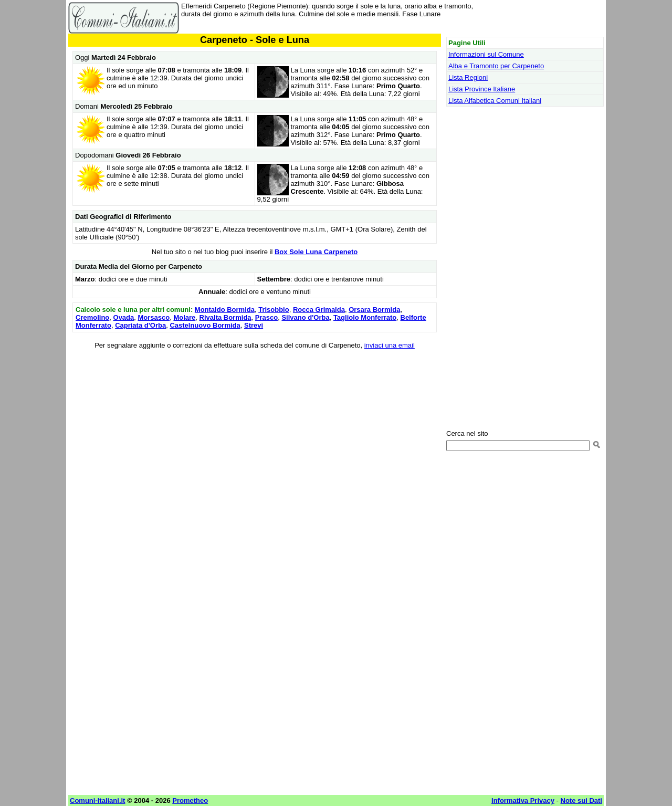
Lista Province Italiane (482, 89)
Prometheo (190, 800)
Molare (184, 317)
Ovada (124, 317)
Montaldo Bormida (225, 310)
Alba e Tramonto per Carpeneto (496, 66)
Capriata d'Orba (140, 325)
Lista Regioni (468, 77)
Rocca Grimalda (319, 310)
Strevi (254, 325)
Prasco (266, 317)
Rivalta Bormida (225, 317)
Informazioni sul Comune (486, 54)
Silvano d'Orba (305, 317)
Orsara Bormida (374, 310)
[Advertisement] (255, 432)
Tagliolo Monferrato (365, 317)
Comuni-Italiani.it (97, 800)
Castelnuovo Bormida (205, 325)
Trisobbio (274, 310)
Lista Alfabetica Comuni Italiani (495, 101)
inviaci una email (390, 345)
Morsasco (154, 317)
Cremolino (92, 317)
